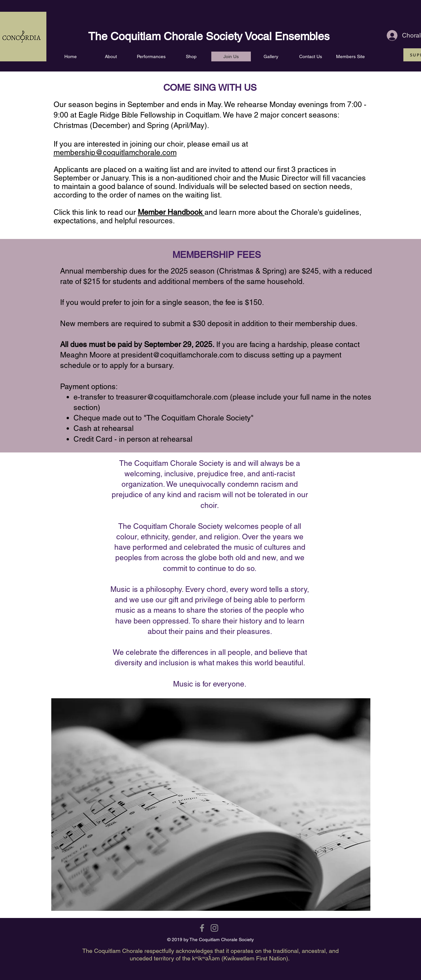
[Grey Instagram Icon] (214, 928)
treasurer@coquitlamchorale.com (172, 397)
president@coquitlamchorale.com (178, 355)
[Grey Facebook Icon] (202, 928)
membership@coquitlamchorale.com (115, 152)
